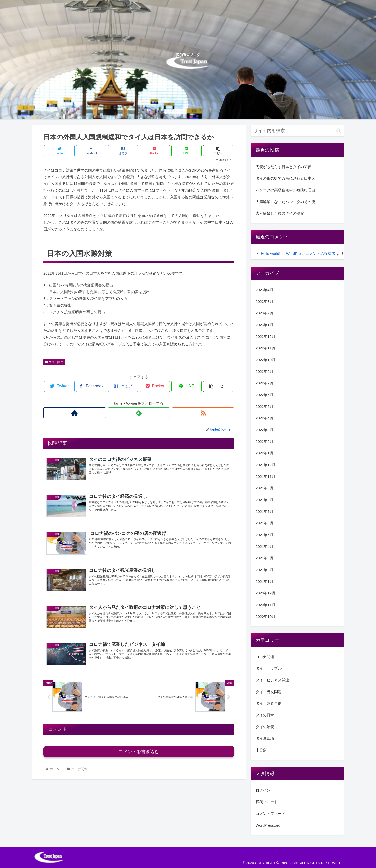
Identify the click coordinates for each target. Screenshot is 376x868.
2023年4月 (264, 290)
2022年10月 (265, 360)
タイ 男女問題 (269, 692)
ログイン (263, 790)
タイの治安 (265, 727)
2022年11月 (265, 348)
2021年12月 (265, 465)
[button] (339, 131)
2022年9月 (264, 371)
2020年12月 (265, 593)
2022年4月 (264, 418)
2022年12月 (265, 336)
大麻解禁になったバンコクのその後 (285, 202)
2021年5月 (264, 535)
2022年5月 (264, 406)
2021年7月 (264, 511)
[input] (297, 131)
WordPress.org (268, 825)
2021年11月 (265, 476)
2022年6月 (264, 395)
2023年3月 (264, 301)
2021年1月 (264, 581)
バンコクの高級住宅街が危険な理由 (285, 190)
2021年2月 (264, 570)
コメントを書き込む (139, 752)
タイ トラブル (269, 668)
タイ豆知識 (265, 738)
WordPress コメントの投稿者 (311, 254)
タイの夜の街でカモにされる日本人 (285, 178)
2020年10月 (265, 616)
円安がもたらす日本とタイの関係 (283, 167)
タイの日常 (265, 715)
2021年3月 (264, 558)
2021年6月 (264, 523)
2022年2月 (264, 441)
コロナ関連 (54, 362)
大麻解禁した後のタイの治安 (280, 213)
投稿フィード (267, 802)
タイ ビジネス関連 (272, 680)
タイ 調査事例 (269, 703)
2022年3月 (264, 430)
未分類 (261, 750)
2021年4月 (264, 546)
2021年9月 (264, 488)
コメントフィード (270, 814)
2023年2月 (264, 313)
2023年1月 (264, 325)
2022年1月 (264, 453)
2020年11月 (265, 605)
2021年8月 (264, 500)
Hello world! (270, 254)
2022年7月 (264, 383)
